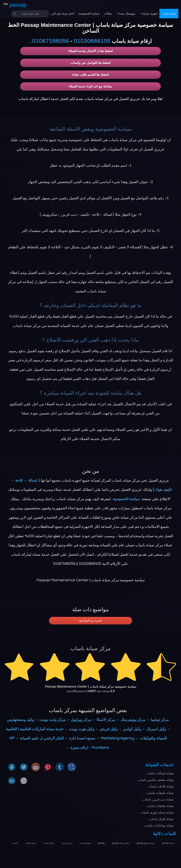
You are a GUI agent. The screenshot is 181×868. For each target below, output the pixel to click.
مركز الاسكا (106, 720)
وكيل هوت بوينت (81, 729)
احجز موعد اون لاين (63, 13)
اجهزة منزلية (149, 13)
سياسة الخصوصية (89, 13)
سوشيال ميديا (127, 13)
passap (101, 843)
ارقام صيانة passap (121, 843)
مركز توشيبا (160, 720)
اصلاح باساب (85, 843)
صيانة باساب (169, 13)
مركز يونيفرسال (133, 720)
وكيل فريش (109, 729)
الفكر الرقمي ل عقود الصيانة (42, 738)
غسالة (33, 480)
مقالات (108, 13)
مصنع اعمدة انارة (82, 738)
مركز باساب (67, 843)
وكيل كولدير (132, 729)
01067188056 (50, 41)
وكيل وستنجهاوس (20, 720)
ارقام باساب (49, 843)
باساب (15, 843)
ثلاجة (19, 480)
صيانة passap (168, 843)
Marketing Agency (117, 738)
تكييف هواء (164, 489)
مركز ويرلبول (81, 720)
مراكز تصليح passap (146, 843)
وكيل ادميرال (156, 729)
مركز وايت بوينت (52, 720)
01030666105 (92, 41)
